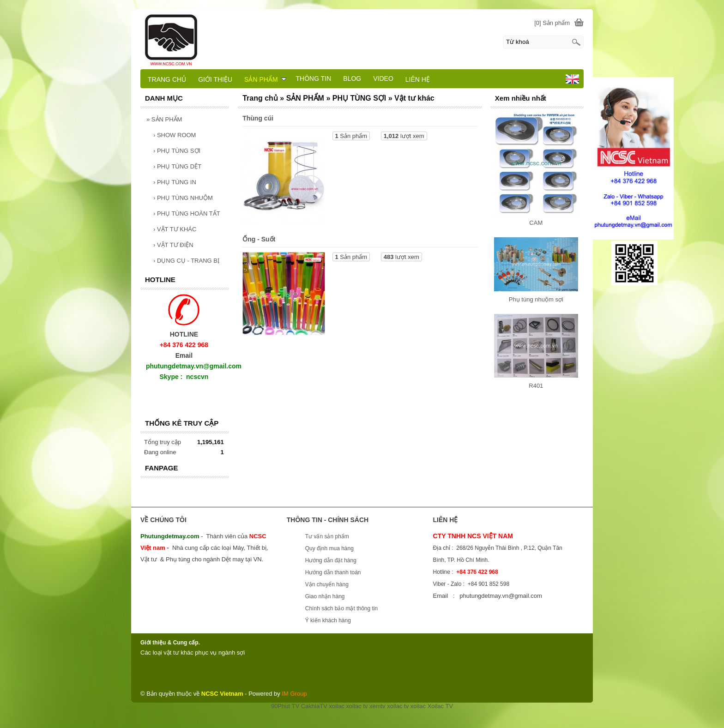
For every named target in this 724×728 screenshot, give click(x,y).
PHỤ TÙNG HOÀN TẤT (187, 214)
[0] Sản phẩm (552, 23)
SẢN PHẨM (164, 119)
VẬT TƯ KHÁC (175, 229)
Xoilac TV (440, 706)
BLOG (352, 78)
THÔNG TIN (314, 78)
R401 (536, 386)
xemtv (377, 706)
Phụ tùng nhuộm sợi (536, 299)
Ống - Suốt (259, 239)
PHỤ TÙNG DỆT (177, 166)
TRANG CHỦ (167, 79)
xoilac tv (357, 706)
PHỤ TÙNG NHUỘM (183, 198)
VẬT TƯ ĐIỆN (173, 245)
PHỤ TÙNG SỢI (177, 151)
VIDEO (383, 78)
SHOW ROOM (175, 135)
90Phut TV (285, 706)
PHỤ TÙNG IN (175, 182)
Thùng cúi (258, 118)
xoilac (336, 706)
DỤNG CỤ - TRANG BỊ (186, 261)
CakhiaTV (314, 706)
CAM (536, 223)
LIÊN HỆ (418, 79)
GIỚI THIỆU (215, 79)
